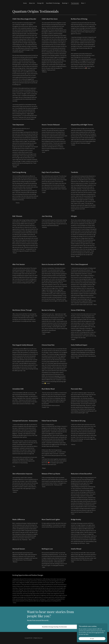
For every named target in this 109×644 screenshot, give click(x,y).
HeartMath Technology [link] (53, 3)
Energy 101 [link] (40, 3)
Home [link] (25, 3)
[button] (65, 3)
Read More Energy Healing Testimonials (54, 627)
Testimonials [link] (75, 3)
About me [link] (32, 3)
